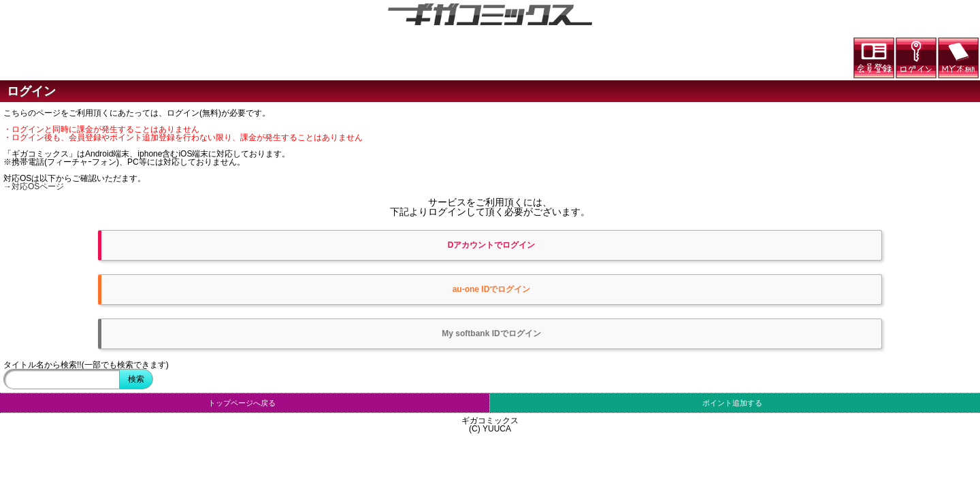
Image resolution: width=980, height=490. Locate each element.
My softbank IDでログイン (491, 333)
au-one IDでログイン (492, 289)
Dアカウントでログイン (492, 245)
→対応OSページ (34, 186)
